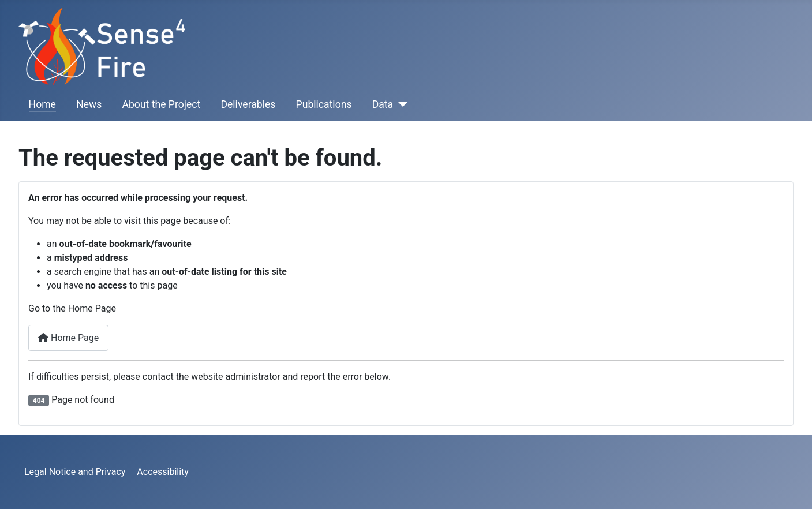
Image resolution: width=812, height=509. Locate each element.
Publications (324, 104)
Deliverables (248, 104)
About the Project (162, 104)
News (89, 104)
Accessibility (163, 472)
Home (42, 104)
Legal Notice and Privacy (75, 472)
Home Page (68, 338)
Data (383, 104)
